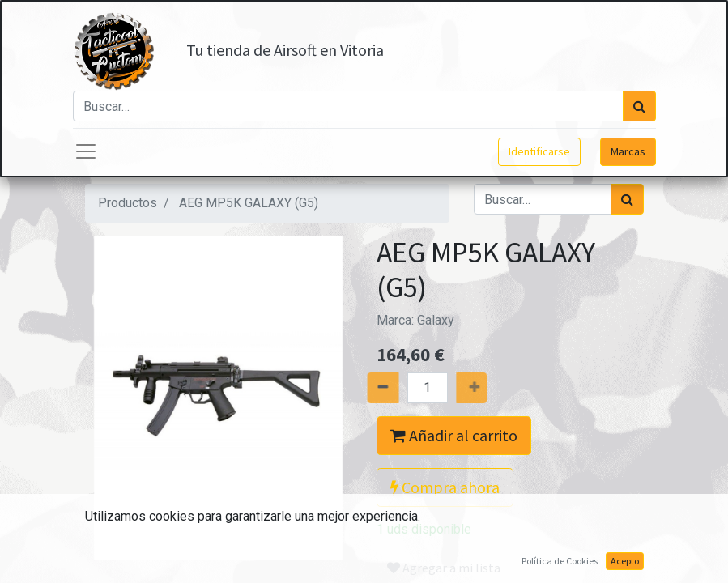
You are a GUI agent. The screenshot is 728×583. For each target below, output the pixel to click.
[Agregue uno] (490, 388)
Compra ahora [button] (445, 487)
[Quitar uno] (364, 388)
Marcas (628, 151)
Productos (128, 203)
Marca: (415, 320)
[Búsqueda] (639, 106)
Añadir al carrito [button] (454, 435)
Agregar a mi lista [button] (444, 568)
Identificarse (539, 151)
